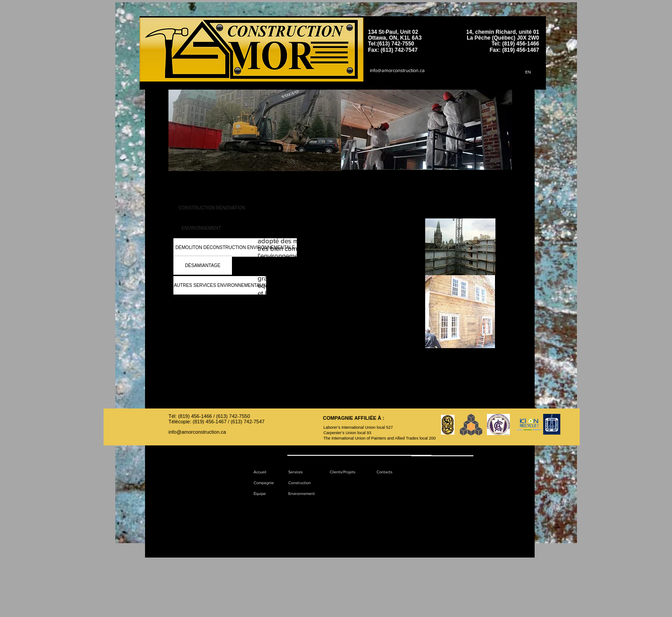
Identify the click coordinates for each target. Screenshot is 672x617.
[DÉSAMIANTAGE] (203, 265)
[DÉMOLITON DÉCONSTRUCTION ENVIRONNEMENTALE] (235, 247)
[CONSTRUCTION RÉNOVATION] (212, 208)
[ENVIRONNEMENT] (201, 228)
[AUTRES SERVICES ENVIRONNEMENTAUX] (220, 285)
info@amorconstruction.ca (397, 70)
